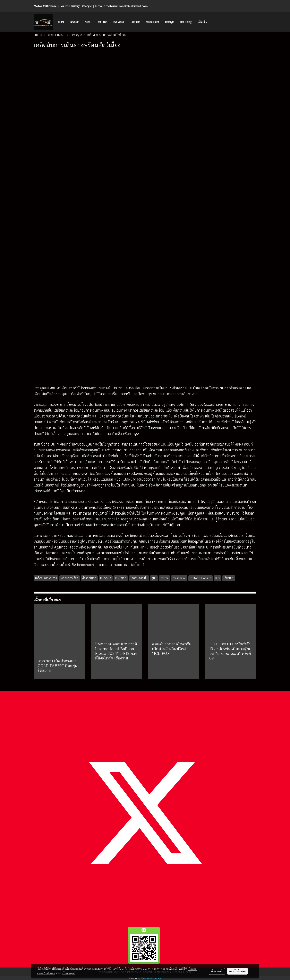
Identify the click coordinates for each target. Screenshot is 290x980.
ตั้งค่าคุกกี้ (217, 971)
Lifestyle (170, 22)
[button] (214, 22)
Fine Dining (186, 22)
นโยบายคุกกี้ (69, 973)
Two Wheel (119, 22)
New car (75, 22)
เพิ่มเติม (203, 22)
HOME (61, 22)
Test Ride (135, 22)
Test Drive (102, 22)
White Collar (153, 22)
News (88, 22)
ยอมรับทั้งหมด (237, 971)
